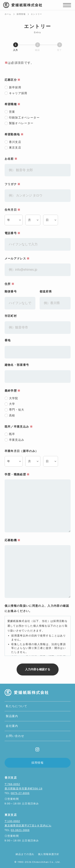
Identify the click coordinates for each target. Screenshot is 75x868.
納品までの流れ (25, 854)
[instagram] (37, 749)
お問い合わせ (15, 736)
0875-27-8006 (20, 793)
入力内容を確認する (41, 669)
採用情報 (37, 763)
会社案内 (12, 726)
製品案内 (12, 716)
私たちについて (16, 706)
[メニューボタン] (67, 5)
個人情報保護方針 (49, 854)
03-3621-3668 (20, 830)
